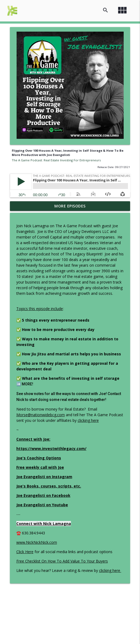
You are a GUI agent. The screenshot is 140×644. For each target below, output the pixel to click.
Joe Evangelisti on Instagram (44, 477)
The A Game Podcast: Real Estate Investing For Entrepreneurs (56, 160)
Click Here (25, 552)
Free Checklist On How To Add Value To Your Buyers (62, 561)
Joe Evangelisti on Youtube (42, 505)
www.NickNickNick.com (37, 542)
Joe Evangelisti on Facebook (43, 495)
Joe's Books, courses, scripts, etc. (49, 486)
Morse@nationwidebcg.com (41, 415)
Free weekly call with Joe (40, 467)
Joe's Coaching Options (39, 458)
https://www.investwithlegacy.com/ (51, 448)
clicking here (88, 420)
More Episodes (70, 206)
